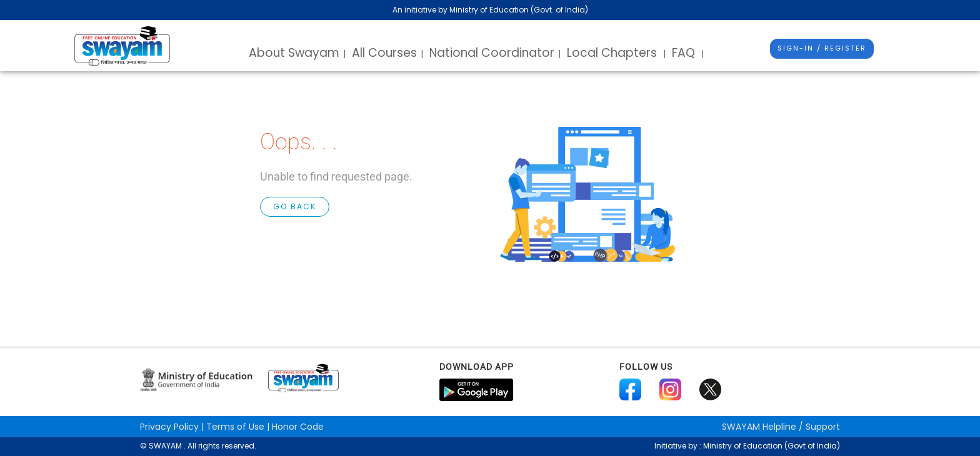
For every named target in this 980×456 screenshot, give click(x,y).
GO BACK (295, 206)
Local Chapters (612, 53)
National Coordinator (492, 53)
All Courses (384, 53)
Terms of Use (235, 427)
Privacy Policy (169, 427)
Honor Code (298, 427)
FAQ (683, 53)
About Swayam (294, 53)
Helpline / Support (781, 427)
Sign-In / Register (822, 48)
